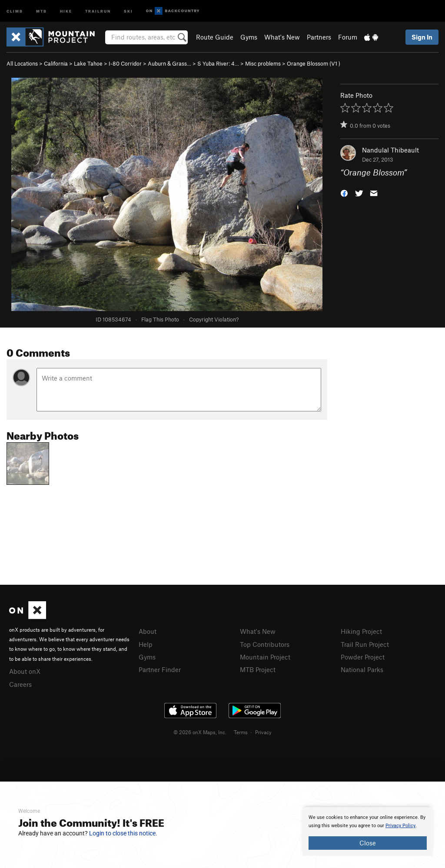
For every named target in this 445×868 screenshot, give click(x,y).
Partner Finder (160, 669)
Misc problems (263, 63)
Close (368, 843)
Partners (319, 37)
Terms (241, 732)
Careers (20, 684)
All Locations (22, 63)
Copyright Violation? (214, 319)
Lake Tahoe (88, 63)
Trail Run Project (365, 644)
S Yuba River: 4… (218, 63)
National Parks (362, 669)
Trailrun (98, 11)
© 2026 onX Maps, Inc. (200, 732)
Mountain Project (265, 657)
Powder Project (363, 657)
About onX (25, 671)
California (56, 63)
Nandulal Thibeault (390, 150)
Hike (66, 11)
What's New (282, 37)
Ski (128, 11)
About (148, 631)
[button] (344, 193)
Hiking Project (361, 631)
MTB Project (258, 669)
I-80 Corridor (125, 63)
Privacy (263, 732)
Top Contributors (265, 644)
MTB (42, 11)
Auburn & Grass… (169, 63)
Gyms (249, 37)
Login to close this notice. (123, 833)
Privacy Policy (400, 826)
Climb (15, 11)
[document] (368, 832)
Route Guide (215, 37)
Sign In (422, 37)
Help (146, 644)
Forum (348, 37)
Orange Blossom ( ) (314, 63)
